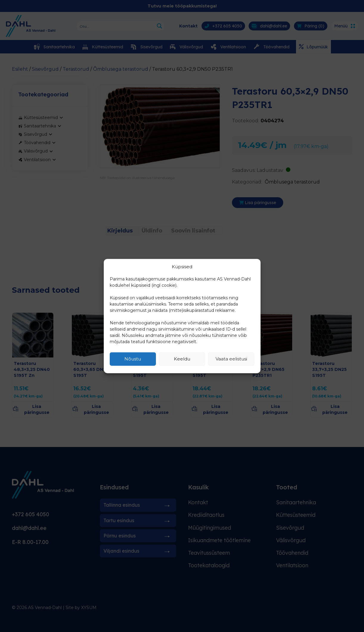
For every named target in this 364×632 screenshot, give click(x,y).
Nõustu (133, 359)
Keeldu (182, 359)
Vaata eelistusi (231, 359)
